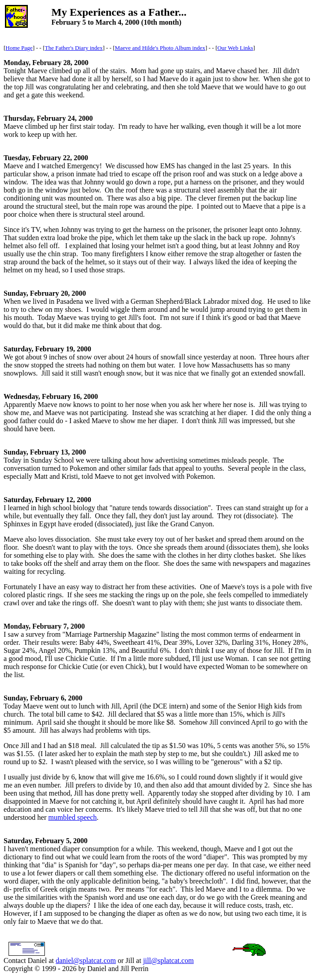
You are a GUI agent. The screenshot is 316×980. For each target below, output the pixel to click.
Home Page (19, 48)
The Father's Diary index (74, 48)
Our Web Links (235, 48)
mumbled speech (73, 817)
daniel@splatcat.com (86, 960)
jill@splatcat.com (169, 960)
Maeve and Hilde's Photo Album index (160, 48)
